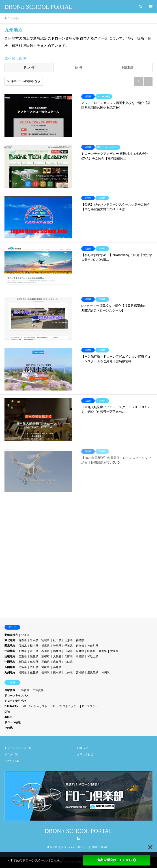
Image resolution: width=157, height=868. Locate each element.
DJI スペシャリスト (34, 706)
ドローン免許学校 (15, 701)
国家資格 (10, 690)
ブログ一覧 (11, 754)
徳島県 (23, 667)
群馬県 (45, 646)
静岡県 (103, 651)
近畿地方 (10, 656)
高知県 (57, 667)
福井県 (57, 651)
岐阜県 (91, 651)
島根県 (34, 662)
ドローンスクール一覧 (18, 748)
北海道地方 (11, 635)
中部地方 (10, 651)
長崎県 (45, 673)
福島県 (80, 640)
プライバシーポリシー (75, 847)
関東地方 (10, 646)
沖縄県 (105, 673)
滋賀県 (34, 656)
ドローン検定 (13, 722)
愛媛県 (45, 667)
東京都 (80, 646)
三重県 (23, 656)
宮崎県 (80, 673)
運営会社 (52, 847)
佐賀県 (34, 673)
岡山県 (45, 662)
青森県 (23, 640)
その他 (9, 728)
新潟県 (23, 651)
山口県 (69, 662)
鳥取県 (23, 662)
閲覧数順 (128, 68)
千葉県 (69, 646)
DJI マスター (90, 706)
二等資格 (38, 690)
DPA (7, 712)
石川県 (45, 651)
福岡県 (23, 673)
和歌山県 (93, 656)
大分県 (69, 673)
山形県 (69, 640)
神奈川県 (93, 646)
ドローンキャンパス (17, 696)
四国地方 (10, 667)
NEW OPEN (12, 761)
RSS (79, 839)
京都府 (45, 656)
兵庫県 (69, 656)
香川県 (34, 667)
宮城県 (45, 640)
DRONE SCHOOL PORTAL (78, 831)
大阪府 (57, 656)
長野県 (80, 651)
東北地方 (10, 640)
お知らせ (82, 748)
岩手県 (34, 640)
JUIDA (9, 717)
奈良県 (80, 656)
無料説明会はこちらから (117, 860)
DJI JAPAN (11, 706)
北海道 (25, 635)
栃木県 (34, 646)
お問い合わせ (85, 754)
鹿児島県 (93, 673)
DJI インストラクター (65, 706)
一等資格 (24, 690)
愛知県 (114, 651)
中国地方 (10, 662)
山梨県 (69, 651)
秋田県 (57, 640)
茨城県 (23, 646)
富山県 (34, 651)
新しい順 (29, 68)
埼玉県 (57, 646)
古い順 (78, 68)
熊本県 (57, 673)
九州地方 (10, 673)
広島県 (57, 662)
